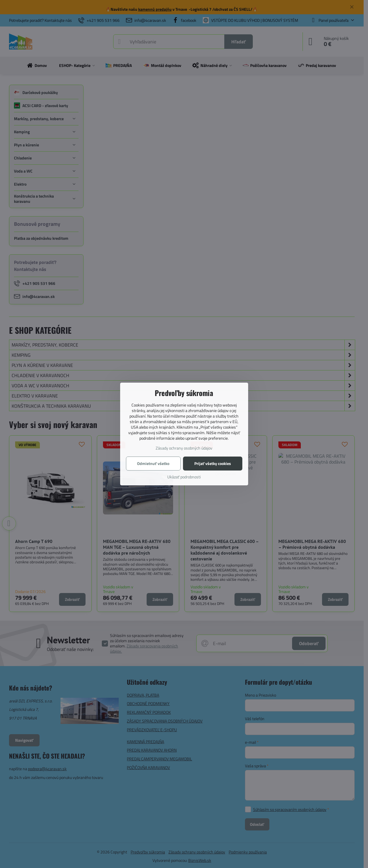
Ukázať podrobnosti (184, 477)
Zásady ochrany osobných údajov (184, 448)
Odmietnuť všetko (153, 463)
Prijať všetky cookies (213, 463)
